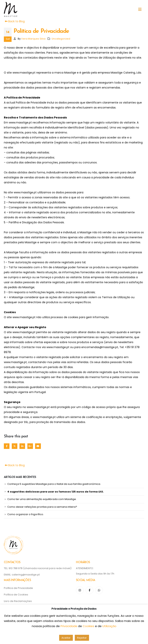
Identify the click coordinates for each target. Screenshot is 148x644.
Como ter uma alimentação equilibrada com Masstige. (42, 499)
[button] (141, 9)
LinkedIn (22, 446)
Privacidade (69, 626)
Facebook (7, 446)
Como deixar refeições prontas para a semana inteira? (42, 507)
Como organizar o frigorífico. (26, 514)
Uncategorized (61, 39)
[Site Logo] (11, 9)
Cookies (89, 626)
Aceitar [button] (66, 638)
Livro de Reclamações (18, 601)
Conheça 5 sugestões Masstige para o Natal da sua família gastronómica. (54, 484)
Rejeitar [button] (82, 638)
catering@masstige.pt (26, 575)
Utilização (109, 626)
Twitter (15, 446)
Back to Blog (14, 21)
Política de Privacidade (18, 588)
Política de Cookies (16, 595)
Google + (30, 446)
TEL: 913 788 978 (13, 568)
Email (38, 446)
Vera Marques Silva (33, 39)
